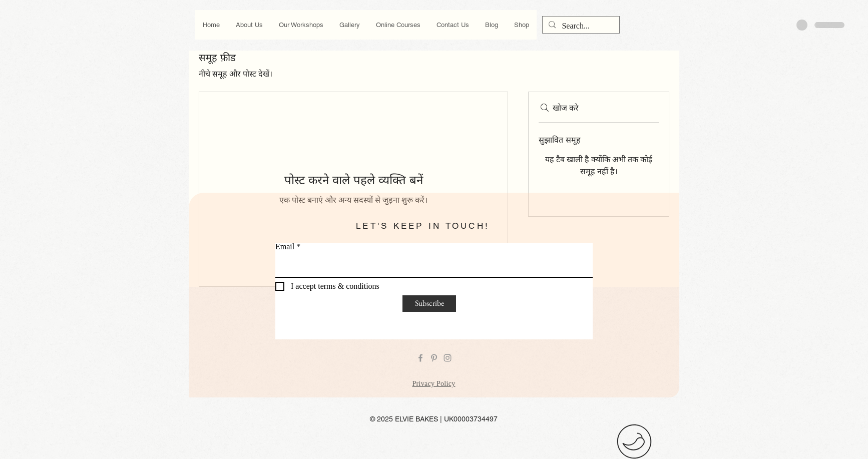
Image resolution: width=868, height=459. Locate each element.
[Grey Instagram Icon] (448, 358)
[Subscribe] (429, 304)
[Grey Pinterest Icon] (434, 358)
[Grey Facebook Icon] (420, 358)
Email (285, 247)
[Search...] (580, 26)
